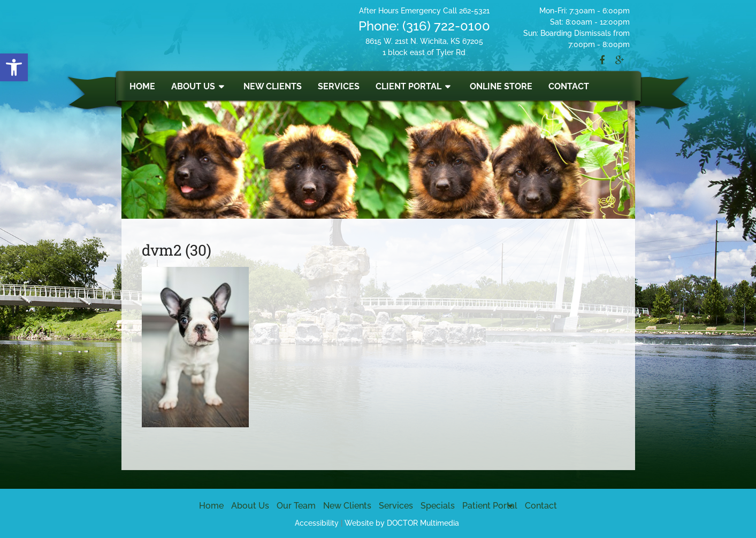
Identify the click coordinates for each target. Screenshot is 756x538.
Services (339, 86)
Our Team (296, 506)
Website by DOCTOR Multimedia (402, 523)
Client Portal (408, 86)
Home (142, 86)
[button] (14, 67)
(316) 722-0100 (446, 26)
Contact (569, 86)
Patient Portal (490, 506)
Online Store (501, 86)
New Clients (273, 86)
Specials (438, 506)
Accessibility (317, 523)
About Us (193, 86)
